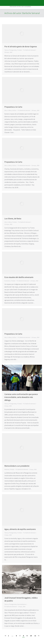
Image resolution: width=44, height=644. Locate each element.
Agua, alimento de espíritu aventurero (20, 529)
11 (35, 636)
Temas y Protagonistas (11, 50)
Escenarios (7, 281)
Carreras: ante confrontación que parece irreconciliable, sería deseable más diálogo (21, 397)
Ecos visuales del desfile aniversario (19, 277)
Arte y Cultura (8, 110)
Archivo (14, 110)
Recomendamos (22, 604)
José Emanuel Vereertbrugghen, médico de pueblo (21, 599)
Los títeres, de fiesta (13, 218)
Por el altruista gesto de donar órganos (21, 46)
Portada (20, 50)
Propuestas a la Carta (13, 107)
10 (31, 636)
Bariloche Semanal (31, 13)
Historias (7, 469)
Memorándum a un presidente (17, 466)
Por (29, 50)
